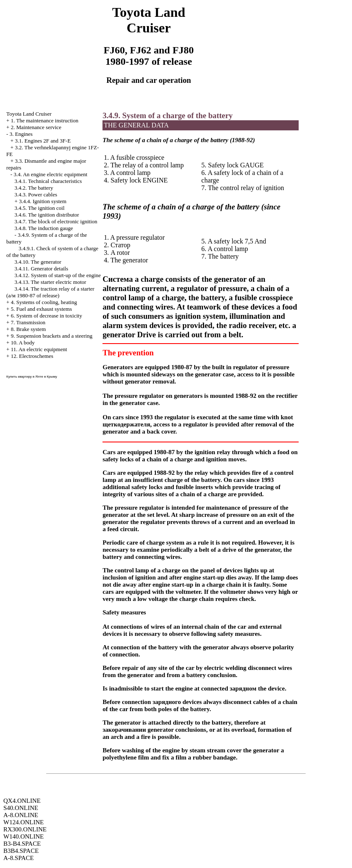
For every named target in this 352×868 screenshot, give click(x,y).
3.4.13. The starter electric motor (51, 282)
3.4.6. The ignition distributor (47, 215)
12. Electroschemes (32, 356)
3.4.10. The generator (38, 262)
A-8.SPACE (18, 858)
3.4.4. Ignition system (43, 201)
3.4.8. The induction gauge (44, 228)
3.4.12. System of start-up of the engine (58, 275)
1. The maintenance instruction (45, 120)
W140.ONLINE (24, 836)
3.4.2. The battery (34, 188)
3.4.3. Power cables (36, 195)
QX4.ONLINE (22, 801)
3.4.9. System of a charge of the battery (168, 115)
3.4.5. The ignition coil (40, 208)
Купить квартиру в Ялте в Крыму (32, 377)
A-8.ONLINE (21, 815)
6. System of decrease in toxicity (47, 316)
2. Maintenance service (36, 127)
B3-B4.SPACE (22, 844)
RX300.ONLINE (25, 829)
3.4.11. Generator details (42, 269)
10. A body (23, 343)
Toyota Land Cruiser (29, 114)
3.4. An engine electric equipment (50, 174)
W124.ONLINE (24, 822)
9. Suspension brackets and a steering (52, 336)
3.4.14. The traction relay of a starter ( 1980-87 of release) (50, 292)
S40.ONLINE (21, 808)
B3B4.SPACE (21, 851)
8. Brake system (28, 329)
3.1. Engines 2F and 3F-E (43, 141)
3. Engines (21, 134)
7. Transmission (28, 322)
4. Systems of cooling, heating (44, 302)
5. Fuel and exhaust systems (42, 309)
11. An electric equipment (39, 349)
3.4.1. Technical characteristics (48, 181)
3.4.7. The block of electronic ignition (56, 221)
